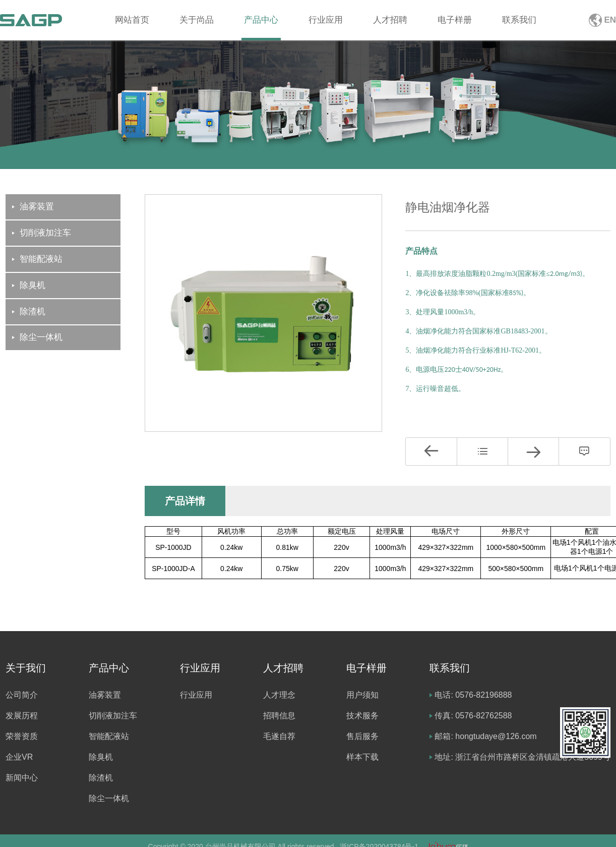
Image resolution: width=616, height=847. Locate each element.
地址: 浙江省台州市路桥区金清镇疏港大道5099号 (522, 757)
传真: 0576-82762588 (473, 716)
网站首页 (132, 20)
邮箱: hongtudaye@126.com (485, 736)
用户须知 (362, 695)
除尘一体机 (109, 798)
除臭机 (101, 757)
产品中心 (261, 20)
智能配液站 (109, 736)
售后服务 (362, 736)
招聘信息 (279, 716)
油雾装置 (105, 695)
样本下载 (362, 757)
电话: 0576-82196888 (473, 695)
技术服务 (362, 716)
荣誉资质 (22, 736)
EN (610, 20)
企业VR (19, 757)
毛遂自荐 (279, 736)
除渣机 (101, 778)
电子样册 (455, 20)
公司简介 (22, 695)
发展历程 (22, 716)
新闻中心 (22, 778)
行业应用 (326, 20)
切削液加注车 (113, 716)
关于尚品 (197, 20)
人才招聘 (390, 20)
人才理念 (279, 695)
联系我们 (519, 20)
